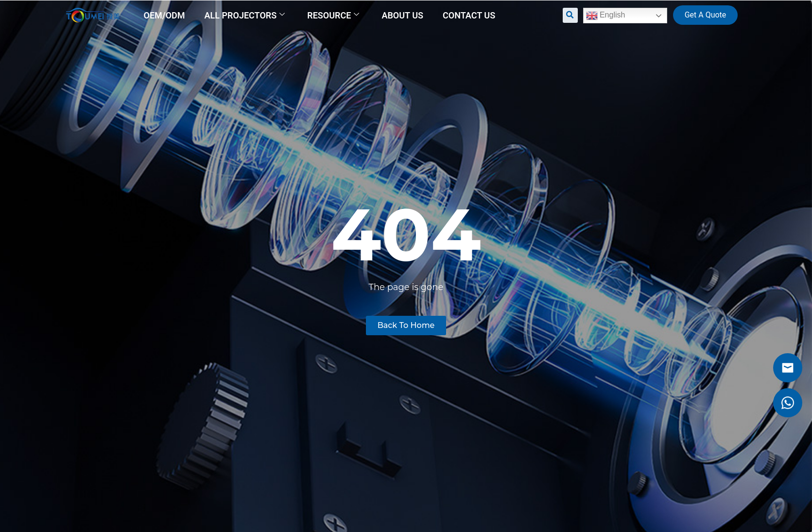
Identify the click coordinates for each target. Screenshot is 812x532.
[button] (570, 15)
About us (402, 15)
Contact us (469, 15)
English (606, 16)
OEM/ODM (164, 15)
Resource (333, 15)
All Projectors (245, 15)
